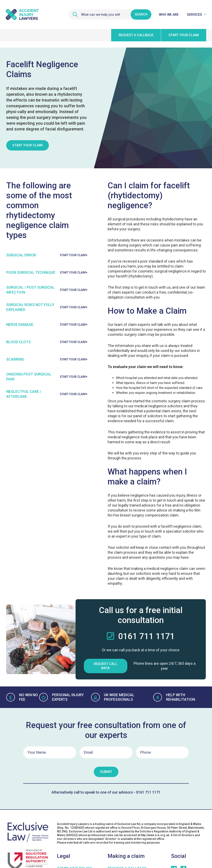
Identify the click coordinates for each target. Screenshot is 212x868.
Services (195, 15)
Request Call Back (105, 666)
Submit (106, 772)
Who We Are (169, 15)
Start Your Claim (28, 145)
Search (141, 14)
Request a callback (136, 35)
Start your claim (184, 35)
